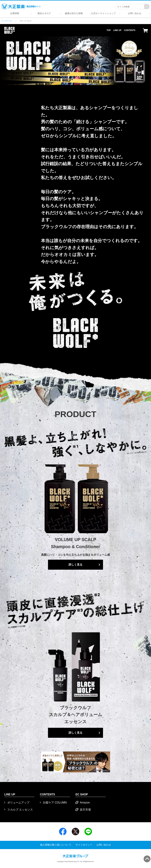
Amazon (85, 803)
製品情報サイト (21, 7)
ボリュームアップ (18, 803)
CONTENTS (130, 30)
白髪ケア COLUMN (55, 803)
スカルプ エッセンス (20, 810)
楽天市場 (85, 810)
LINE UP (117, 30)
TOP (109, 30)
